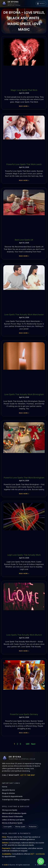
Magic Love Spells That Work (24, 90)
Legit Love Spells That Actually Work (24, 555)
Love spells (8, 827)
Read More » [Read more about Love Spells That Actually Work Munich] (24, 651)
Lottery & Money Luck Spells (13, 820)
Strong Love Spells (10, 810)
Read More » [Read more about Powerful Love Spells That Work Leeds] (24, 180)
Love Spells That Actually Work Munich (24, 635)
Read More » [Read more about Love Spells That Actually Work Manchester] (24, 333)
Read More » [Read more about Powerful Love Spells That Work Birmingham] (24, 494)
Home (5, 787)
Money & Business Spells (12, 823)
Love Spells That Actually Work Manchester (24, 315)
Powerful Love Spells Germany (24, 714)
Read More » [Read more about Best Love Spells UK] (24, 256)
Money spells (20, 827)
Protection (33, 827)
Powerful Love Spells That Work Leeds (24, 164)
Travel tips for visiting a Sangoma (16, 800)
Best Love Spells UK (24, 240)
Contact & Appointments (12, 796)
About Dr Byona (8, 790)
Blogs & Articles (8, 793)
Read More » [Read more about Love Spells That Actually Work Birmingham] (24, 413)
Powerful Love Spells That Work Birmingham (24, 478)
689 (28, 744)
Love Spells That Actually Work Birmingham (24, 394)
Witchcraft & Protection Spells (14, 813)
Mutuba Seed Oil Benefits (12, 817)
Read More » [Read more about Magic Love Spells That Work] (24, 106)
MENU (41, 3)
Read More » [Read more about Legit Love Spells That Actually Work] (24, 573)
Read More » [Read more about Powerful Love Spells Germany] (24, 733)
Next (33, 744)
